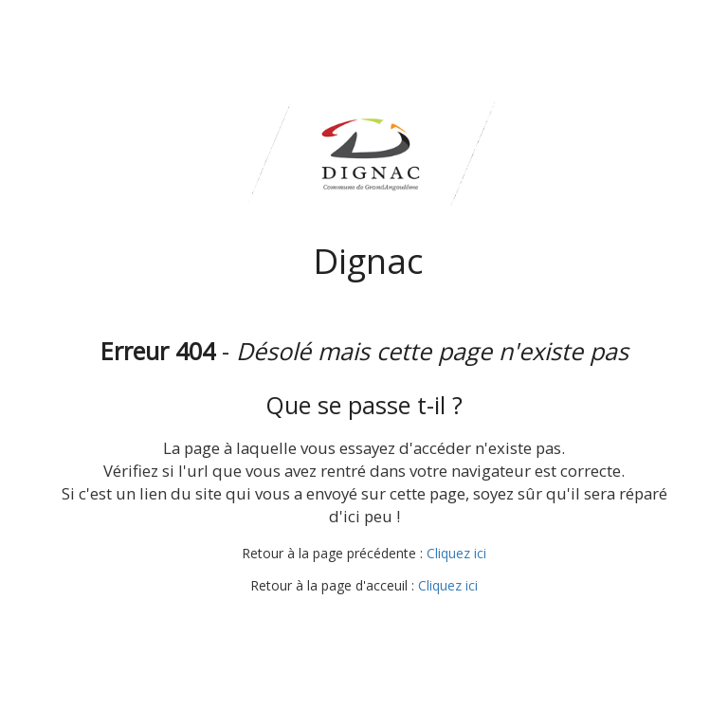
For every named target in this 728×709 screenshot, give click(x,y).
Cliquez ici (456, 553)
